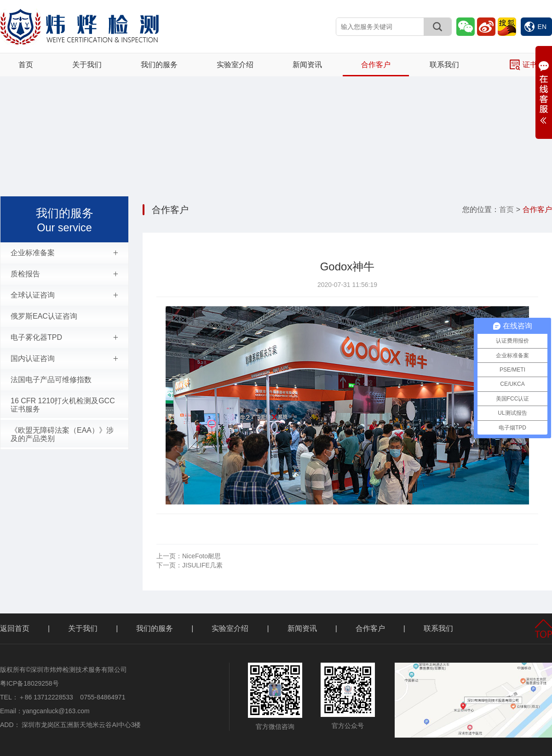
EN (535, 27)
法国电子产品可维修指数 (51, 380)
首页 (26, 65)
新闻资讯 (307, 65)
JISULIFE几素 (190, 565)
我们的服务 (159, 65)
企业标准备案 (64, 253)
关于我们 (87, 65)
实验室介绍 (235, 65)
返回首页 (15, 628)
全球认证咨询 (64, 295)
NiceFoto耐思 (189, 556)
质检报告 (64, 274)
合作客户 (376, 65)
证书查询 (531, 65)
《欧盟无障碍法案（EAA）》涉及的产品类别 (62, 434)
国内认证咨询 (64, 359)
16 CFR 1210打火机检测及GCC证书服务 (63, 405)
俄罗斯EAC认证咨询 (44, 316)
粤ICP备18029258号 (29, 683)
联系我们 (444, 65)
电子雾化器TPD (64, 338)
